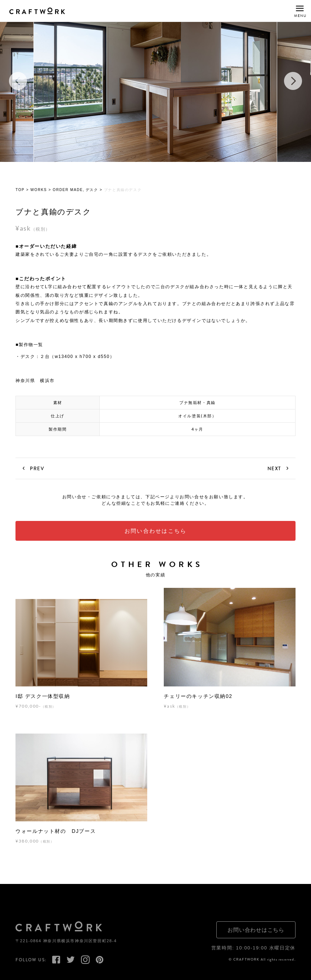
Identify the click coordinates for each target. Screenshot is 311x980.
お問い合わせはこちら (156, 531)
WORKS (39, 190)
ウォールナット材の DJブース (56, 831)
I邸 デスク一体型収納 (43, 697)
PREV (37, 469)
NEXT (274, 469)
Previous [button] (18, 81)
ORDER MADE (68, 190)
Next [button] (293, 81)
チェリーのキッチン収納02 (198, 697)
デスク (92, 190)
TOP (20, 190)
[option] (155, 81)
